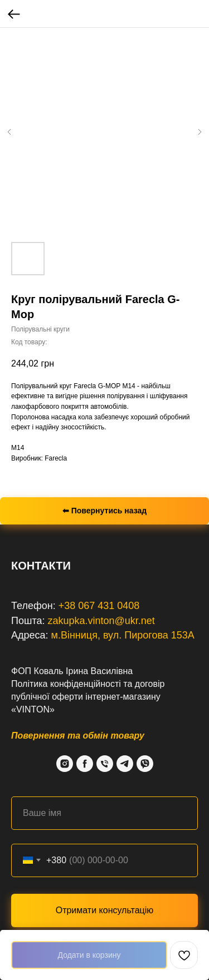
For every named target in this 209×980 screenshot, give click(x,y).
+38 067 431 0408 (99, 606)
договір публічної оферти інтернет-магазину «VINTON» (88, 697)
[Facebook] (85, 764)
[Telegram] (125, 764)
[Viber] (145, 764)
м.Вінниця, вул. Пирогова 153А (123, 635)
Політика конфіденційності (66, 684)
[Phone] (105, 764)
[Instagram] (65, 764)
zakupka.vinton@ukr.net (101, 621)
